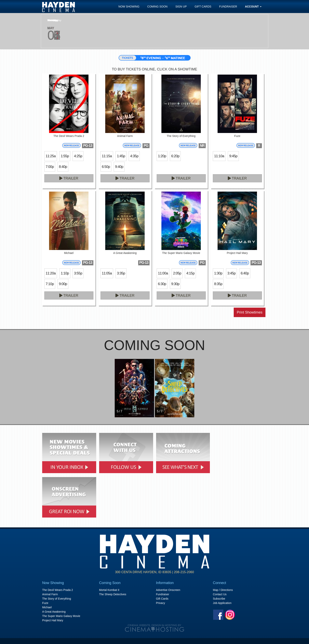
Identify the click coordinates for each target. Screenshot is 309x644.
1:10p (65, 273)
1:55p (65, 156)
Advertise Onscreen (168, 590)
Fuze (45, 603)
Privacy (161, 603)
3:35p (121, 273)
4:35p (134, 156)
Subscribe (219, 599)
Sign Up (181, 7)
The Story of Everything (57, 599)
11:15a (107, 156)
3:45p (231, 273)
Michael (47, 607)
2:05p (177, 273)
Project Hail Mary (53, 620)
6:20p (175, 156)
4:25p (78, 156)
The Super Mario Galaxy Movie (61, 616)
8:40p (63, 167)
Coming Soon (157, 7)
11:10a (219, 156)
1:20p (162, 156)
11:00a (163, 273)
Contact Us (220, 594)
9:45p (233, 156)
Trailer (69, 178)
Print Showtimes (249, 312)
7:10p (50, 284)
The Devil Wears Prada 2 (58, 590)
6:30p (162, 284)
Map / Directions (223, 590)
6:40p (245, 273)
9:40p (119, 167)
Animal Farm (50, 594)
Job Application (222, 603)
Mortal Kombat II (109, 590)
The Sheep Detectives (113, 594)
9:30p (175, 284)
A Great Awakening (54, 612)
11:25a (51, 156)
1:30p (218, 273)
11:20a (51, 273)
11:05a (107, 273)
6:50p (106, 167)
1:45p (121, 156)
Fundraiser (228, 7)
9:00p (63, 284)
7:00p (50, 167)
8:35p (218, 284)
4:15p (190, 273)
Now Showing (129, 7)
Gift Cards (203, 7)
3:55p (78, 273)
